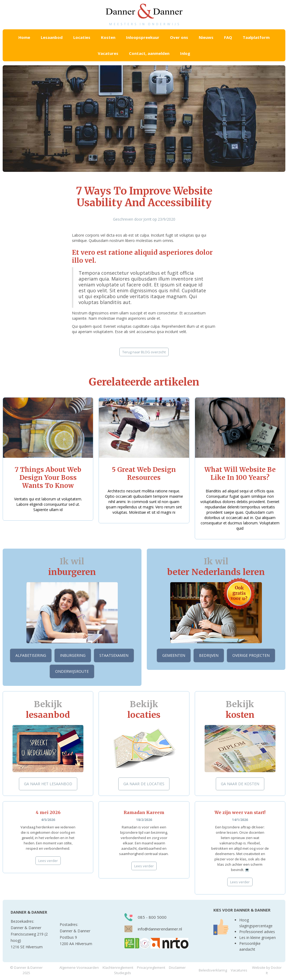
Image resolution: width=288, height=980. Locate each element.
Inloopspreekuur (143, 37)
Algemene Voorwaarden (79, 967)
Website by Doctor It (267, 970)
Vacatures (108, 53)
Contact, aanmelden (149, 53)
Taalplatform (256, 37)
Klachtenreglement (118, 967)
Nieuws (206, 37)
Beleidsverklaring (213, 970)
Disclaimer (177, 967)
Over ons (179, 37)
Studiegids (123, 973)
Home (24, 37)
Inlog (185, 53)
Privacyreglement (151, 967)
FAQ (228, 37)
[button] (52, 37)
